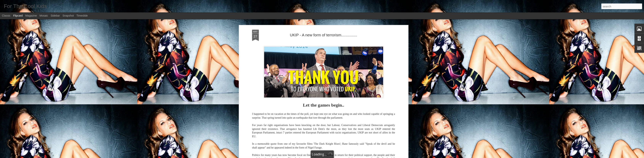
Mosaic (44, 16)
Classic (6, 16)
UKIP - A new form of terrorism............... (324, 35)
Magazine (31, 16)
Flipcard (18, 16)
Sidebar (55, 16)
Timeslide (82, 16)
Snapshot (68, 16)
